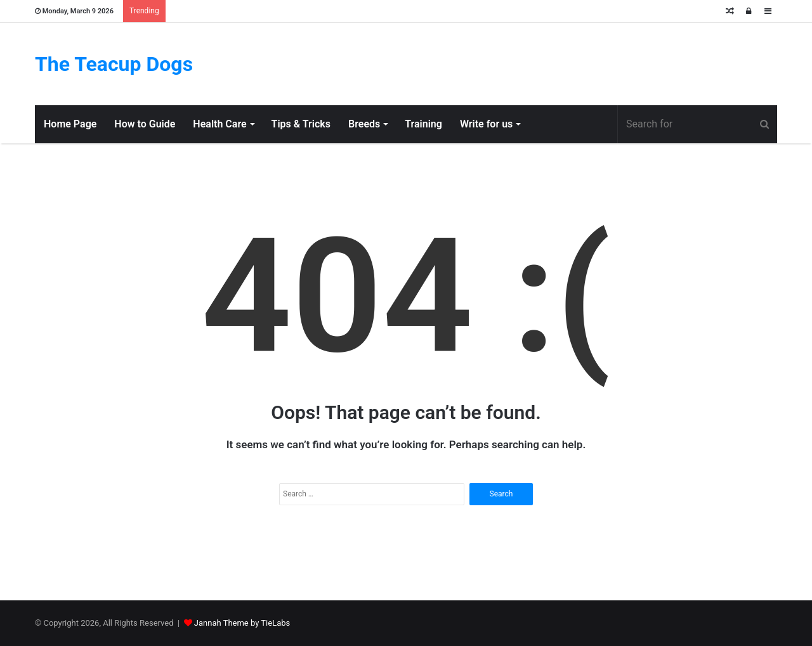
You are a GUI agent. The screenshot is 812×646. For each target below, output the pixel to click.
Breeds (364, 124)
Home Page (70, 124)
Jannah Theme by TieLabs (242, 623)
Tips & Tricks (301, 124)
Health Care (219, 124)
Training (423, 124)
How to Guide (145, 124)
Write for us (486, 124)
